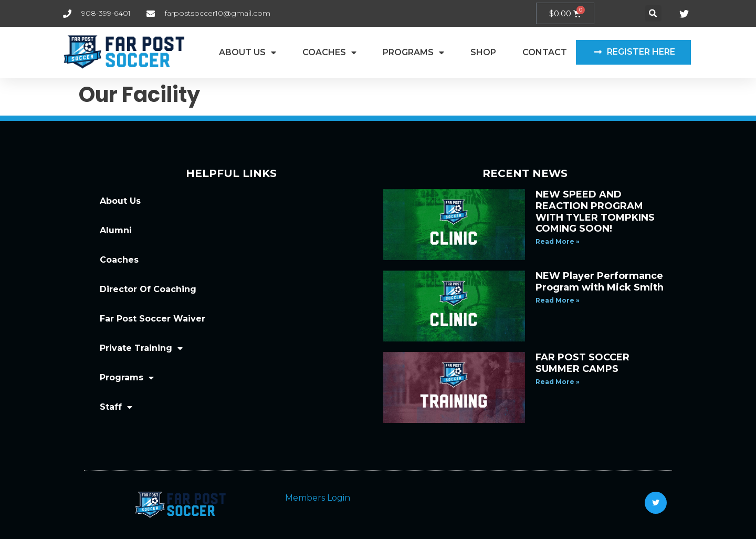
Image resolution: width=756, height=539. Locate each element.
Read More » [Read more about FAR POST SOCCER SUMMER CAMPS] (558, 382)
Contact (545, 52)
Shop (483, 52)
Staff (116, 407)
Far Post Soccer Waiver (153, 319)
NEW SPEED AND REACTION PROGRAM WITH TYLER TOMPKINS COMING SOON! (595, 211)
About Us (248, 53)
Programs (413, 53)
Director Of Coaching (148, 289)
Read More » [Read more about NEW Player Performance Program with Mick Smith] (558, 300)
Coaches (329, 53)
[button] (653, 13)
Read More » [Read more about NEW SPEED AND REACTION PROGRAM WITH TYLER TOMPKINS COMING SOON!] (558, 241)
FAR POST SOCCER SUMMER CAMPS (582, 363)
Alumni (116, 230)
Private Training (141, 348)
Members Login (318, 498)
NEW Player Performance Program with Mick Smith (600, 282)
